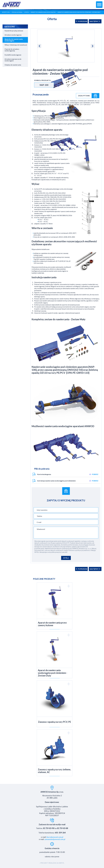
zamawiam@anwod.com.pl (55, 839)
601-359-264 (60, 833)
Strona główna (17, 12)
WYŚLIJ (66, 558)
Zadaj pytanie (84, 96)
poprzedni (81, 21)
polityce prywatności (83, 550)
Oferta (26, 12)
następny (95, 21)
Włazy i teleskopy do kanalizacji (16, 45)
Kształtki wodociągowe (13, 55)
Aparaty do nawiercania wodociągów (43, 12)
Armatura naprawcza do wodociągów (13, 60)
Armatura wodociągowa (13, 35)
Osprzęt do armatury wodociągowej (12, 50)
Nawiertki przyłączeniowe (14, 31)
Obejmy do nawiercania (13, 65)
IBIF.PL (62, 863)
